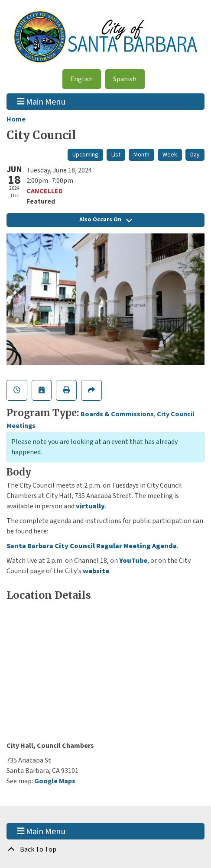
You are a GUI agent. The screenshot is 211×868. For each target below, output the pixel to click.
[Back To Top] (105, 849)
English (81, 79)
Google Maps (55, 781)
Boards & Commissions (117, 414)
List (116, 155)
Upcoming (85, 155)
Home (16, 119)
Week (170, 155)
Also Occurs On (106, 220)
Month (141, 155)
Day (195, 155)
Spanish (125, 79)
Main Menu (41, 102)
